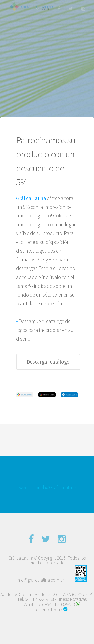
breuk (59, 610)
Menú (46, 9)
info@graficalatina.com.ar (40, 580)
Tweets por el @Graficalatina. (47, 488)
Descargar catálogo (48, 362)
